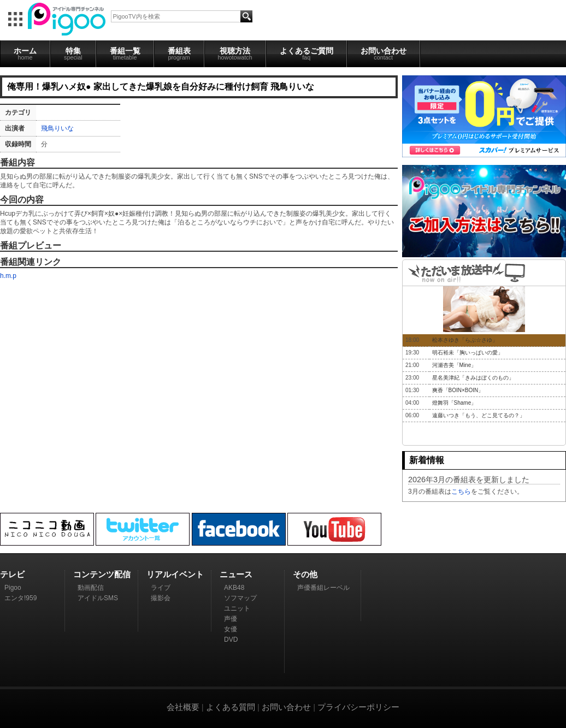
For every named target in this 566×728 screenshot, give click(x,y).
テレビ (12, 574)
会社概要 (183, 707)
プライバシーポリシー (358, 707)
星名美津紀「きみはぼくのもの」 (473, 378)
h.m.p (8, 276)
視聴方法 (235, 54)
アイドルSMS (98, 598)
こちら (461, 492)
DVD (231, 640)
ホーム (25, 54)
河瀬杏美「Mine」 (455, 365)
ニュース (236, 574)
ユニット (237, 608)
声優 (231, 619)
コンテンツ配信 (102, 574)
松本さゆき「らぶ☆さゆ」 (465, 340)
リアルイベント (175, 574)
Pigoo (13, 588)
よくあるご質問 (306, 54)
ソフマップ (240, 598)
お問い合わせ (384, 54)
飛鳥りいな (57, 128)
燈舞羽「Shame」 (455, 403)
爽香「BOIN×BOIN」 (458, 390)
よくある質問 (231, 707)
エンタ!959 (20, 598)
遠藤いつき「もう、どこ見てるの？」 (479, 415)
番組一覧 (125, 54)
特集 (73, 54)
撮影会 (161, 598)
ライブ (161, 588)
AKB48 (234, 588)
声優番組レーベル (323, 588)
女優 (231, 629)
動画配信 (91, 588)
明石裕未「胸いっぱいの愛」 (468, 353)
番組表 (179, 54)
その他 (305, 574)
